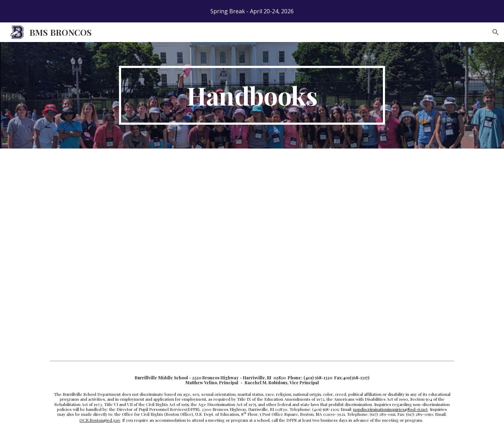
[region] (252, 11)
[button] (496, 32)
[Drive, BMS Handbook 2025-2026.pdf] (131, 253)
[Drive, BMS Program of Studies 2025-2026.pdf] (338, 253)
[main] (252, 95)
